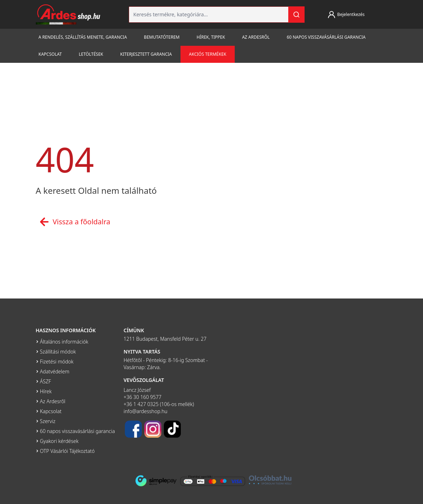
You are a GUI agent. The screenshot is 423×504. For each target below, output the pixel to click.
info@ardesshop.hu (146, 411)
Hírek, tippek (211, 37)
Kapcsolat (50, 54)
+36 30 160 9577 (143, 397)
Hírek (46, 391)
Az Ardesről (256, 37)
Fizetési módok (57, 361)
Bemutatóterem (162, 37)
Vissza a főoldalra (73, 222)
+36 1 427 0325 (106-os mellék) (159, 404)
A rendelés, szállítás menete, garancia (83, 37)
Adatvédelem (55, 371)
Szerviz (48, 421)
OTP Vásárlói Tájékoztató (68, 451)
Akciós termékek (208, 54)
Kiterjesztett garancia (146, 54)
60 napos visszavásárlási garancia (326, 37)
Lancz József (137, 390)
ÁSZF (46, 381)
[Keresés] (296, 15)
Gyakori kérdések (59, 441)
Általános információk (64, 342)
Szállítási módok (58, 352)
